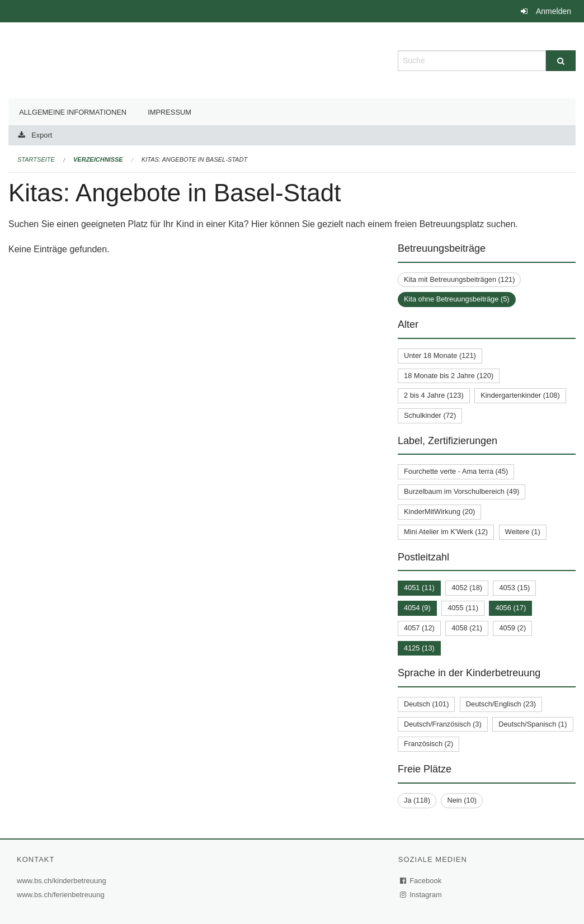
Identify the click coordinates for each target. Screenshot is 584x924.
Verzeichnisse (98, 159)
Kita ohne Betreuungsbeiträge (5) (457, 299)
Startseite (36, 159)
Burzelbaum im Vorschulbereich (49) (461, 491)
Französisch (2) (428, 744)
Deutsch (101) (426, 704)
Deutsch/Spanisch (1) (533, 724)
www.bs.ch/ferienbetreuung (62, 895)
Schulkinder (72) (430, 415)
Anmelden (554, 11)
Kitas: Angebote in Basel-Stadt (194, 159)
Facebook (421, 881)
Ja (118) (417, 800)
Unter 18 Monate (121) (440, 355)
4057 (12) (419, 628)
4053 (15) (514, 588)
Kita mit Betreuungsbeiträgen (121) (459, 279)
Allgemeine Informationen (73, 112)
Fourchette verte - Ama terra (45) (456, 471)
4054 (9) (417, 608)
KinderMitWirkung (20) (439, 511)
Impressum (169, 112)
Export (42, 135)
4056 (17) (510, 608)
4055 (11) (463, 608)
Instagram (421, 895)
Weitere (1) (523, 532)
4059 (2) (512, 628)
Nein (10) (462, 800)
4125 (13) (419, 648)
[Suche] (561, 61)
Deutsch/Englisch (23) (501, 704)
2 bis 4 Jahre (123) (434, 395)
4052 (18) (467, 588)
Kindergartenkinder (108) (520, 395)
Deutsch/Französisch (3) (443, 724)
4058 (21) (467, 628)
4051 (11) (419, 588)
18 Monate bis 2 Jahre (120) (449, 376)
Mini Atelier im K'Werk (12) (446, 532)
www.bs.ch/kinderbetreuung (63, 881)
